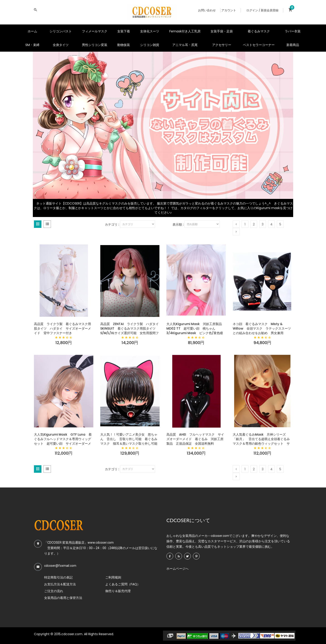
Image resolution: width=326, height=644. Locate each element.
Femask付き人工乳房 (185, 31)
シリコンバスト (61, 31)
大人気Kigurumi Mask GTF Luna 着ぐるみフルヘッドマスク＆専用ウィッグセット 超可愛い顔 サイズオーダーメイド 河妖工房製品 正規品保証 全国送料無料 (63, 439)
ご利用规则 (113, 577)
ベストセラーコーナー (259, 45)
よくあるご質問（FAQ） (123, 584)
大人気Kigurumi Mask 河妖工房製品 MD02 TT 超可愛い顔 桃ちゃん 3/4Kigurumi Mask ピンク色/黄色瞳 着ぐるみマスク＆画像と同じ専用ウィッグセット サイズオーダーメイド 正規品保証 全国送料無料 (196, 328)
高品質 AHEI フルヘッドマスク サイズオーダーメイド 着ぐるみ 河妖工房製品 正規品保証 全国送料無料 (195, 439)
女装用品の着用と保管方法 (63, 598)
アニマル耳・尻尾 (185, 45)
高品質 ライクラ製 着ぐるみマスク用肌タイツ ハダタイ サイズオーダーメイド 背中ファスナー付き (62, 328)
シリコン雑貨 (150, 45)
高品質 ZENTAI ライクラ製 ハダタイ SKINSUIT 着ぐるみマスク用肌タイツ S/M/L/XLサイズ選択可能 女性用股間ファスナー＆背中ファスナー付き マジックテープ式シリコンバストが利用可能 (130, 328)
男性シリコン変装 (95, 45)
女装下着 (124, 31)
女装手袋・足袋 (222, 31)
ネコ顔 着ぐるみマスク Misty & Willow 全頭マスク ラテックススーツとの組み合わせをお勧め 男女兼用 (262, 328)
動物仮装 (124, 45)
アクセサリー (222, 45)
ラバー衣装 (293, 31)
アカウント (229, 10)
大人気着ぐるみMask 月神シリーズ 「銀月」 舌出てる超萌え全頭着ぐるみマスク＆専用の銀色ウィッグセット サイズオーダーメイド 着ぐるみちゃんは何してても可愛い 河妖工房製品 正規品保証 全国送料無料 (261, 439)
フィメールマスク (95, 31)
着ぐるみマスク (259, 31)
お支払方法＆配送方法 (60, 584)
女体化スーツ (150, 31)
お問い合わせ (207, 10)
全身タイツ (61, 45)
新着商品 (293, 45)
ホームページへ (177, 569)
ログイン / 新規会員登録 (262, 10)
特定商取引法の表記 (58, 577)
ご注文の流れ (54, 591)
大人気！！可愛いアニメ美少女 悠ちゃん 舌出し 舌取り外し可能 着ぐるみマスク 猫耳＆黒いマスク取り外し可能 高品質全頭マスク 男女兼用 (130, 439)
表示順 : (178, 224)
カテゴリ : (112, 224)
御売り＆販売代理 (118, 591)
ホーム (32, 31)
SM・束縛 (32, 45)
